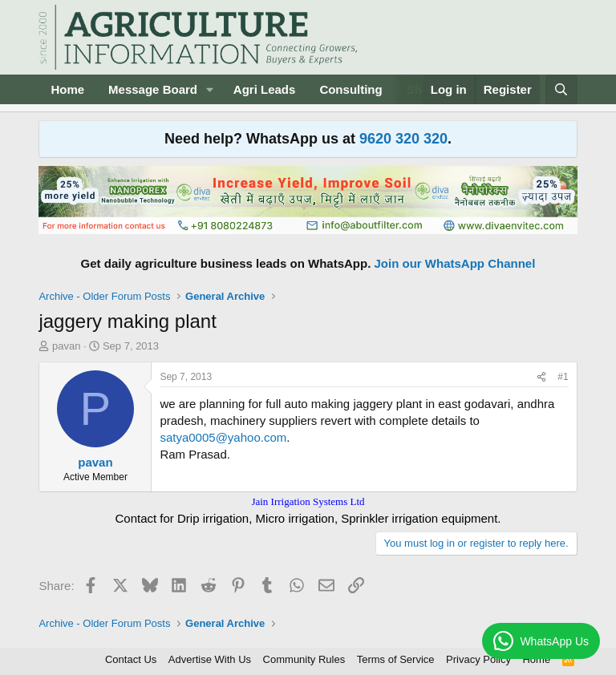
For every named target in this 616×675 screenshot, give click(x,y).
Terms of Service (396, 659)
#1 (563, 377)
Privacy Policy (478, 659)
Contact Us (131, 659)
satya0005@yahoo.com (223, 437)
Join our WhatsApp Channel (455, 263)
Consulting (351, 89)
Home (67, 89)
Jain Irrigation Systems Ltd (308, 501)
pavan (66, 346)
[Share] (541, 377)
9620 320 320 (403, 139)
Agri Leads (265, 89)
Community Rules (304, 659)
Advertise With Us (210, 659)
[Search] (561, 89)
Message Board (153, 89)
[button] (210, 89)
